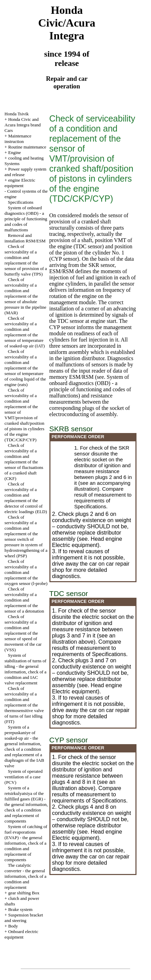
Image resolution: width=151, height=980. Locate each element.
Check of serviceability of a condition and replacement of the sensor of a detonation (24, 600)
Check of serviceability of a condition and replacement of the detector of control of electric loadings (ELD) (26, 498)
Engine (15, 152)
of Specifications (92, 503)
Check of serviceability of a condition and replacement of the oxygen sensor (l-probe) (26, 572)
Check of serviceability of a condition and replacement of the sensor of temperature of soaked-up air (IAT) (25, 332)
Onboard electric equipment (21, 934)
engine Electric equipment (20, 183)
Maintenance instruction (18, 139)
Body (13, 926)
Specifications (21, 202)
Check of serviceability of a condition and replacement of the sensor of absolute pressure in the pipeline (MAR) (25, 296)
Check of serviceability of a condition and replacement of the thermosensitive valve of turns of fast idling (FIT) (24, 705)
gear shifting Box (24, 893)
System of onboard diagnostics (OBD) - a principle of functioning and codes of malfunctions (26, 219)
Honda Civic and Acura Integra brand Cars (23, 125)
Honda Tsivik (17, 114)
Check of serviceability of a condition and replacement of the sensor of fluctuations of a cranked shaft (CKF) (24, 462)
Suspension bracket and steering (24, 918)
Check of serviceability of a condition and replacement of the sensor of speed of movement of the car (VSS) (23, 633)
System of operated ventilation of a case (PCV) (23, 777)
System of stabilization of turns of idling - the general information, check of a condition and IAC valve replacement (25, 669)
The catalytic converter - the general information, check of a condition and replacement (25, 876)
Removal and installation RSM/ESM (25, 238)
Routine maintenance (27, 147)
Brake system (20, 909)
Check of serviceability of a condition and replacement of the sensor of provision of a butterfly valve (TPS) (26, 260)
